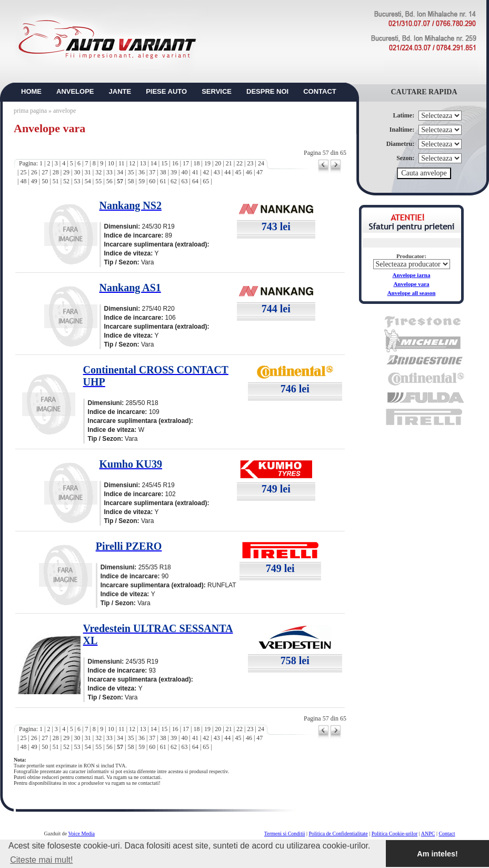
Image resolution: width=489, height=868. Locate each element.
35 (131, 172)
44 (227, 172)
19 (207, 163)
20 (218, 163)
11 (122, 163)
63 (185, 181)
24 (261, 163)
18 (196, 163)
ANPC (428, 834)
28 (56, 172)
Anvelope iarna (412, 275)
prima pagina (30, 111)
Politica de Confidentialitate (338, 834)
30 (77, 172)
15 (164, 163)
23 (251, 163)
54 (88, 181)
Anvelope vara (411, 284)
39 (174, 172)
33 (109, 172)
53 (77, 181)
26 (34, 172)
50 (45, 181)
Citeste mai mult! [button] (41, 860)
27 (45, 172)
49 (34, 181)
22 (239, 163)
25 (23, 172)
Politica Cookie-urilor (395, 834)
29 (66, 172)
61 (163, 181)
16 (175, 163)
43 (217, 172)
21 (229, 163)
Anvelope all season (412, 293)
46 (249, 172)
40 (185, 172)
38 (163, 172)
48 (23, 181)
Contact (447, 834)
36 (142, 172)
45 (238, 172)
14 (154, 163)
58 (131, 181)
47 (260, 172)
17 (186, 163)
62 (174, 181)
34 (120, 172)
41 (195, 172)
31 (88, 172)
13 (143, 163)
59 (142, 181)
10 (111, 163)
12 (132, 163)
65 (206, 181)
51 (56, 181)
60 (152, 181)
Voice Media (81, 834)
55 (98, 181)
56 (109, 181)
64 (195, 181)
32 (98, 172)
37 (152, 172)
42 (206, 172)
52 (66, 181)
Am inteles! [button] (437, 854)
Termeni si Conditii (285, 834)
